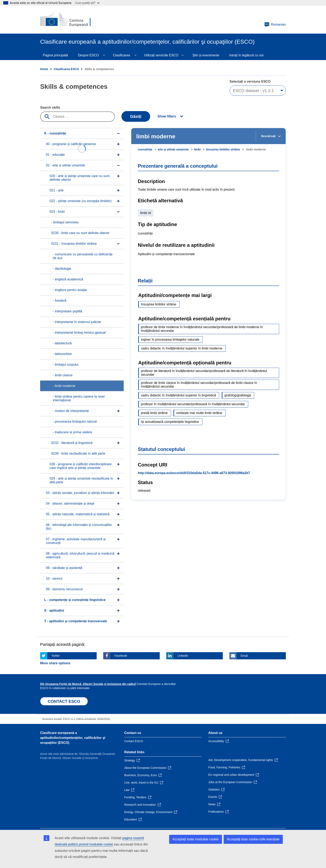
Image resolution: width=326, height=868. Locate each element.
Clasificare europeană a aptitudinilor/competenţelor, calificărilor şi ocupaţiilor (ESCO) (73, 738)
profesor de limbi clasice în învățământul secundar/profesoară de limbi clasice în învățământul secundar (199, 385)
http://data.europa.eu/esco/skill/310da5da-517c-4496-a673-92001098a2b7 (194, 473)
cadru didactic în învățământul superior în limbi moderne (182, 348)
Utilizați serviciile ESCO (161, 55)
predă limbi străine (154, 413)
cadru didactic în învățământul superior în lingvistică (178, 395)
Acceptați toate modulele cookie (196, 839)
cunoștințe (145, 149)
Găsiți (136, 116)
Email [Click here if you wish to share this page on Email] (244, 656)
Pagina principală (55, 55)
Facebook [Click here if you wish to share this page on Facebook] (121, 656)
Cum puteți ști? (87, 3)
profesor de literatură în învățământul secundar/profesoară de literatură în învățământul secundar (204, 373)
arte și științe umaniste (173, 149)
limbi (198, 149)
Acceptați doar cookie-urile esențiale (253, 839)
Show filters (167, 116)
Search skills (50, 108)
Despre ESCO (88, 55)
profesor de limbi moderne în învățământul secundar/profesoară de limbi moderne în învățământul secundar (202, 329)
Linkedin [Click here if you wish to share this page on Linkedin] (183, 656)
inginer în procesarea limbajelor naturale (170, 340)
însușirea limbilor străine (223, 149)
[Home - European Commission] (70, 20)
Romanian (275, 25)
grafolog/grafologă (238, 395)
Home (44, 69)
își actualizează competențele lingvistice (170, 422)
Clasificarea (121, 55)
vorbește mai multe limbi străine (199, 413)
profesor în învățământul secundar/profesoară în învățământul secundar (193, 404)
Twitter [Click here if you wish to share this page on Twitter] (56, 656)
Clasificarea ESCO (66, 69)
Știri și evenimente (206, 55)
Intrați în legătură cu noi (246, 55)
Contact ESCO (134, 741)
